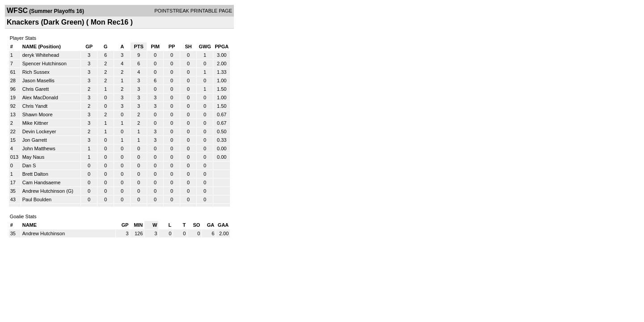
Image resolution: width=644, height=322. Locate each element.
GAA (223, 225)
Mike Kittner (35, 123)
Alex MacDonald (40, 97)
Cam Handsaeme (42, 182)
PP (172, 47)
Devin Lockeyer (39, 131)
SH (188, 47)
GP (89, 47)
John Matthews (39, 148)
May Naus (34, 157)
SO (196, 225)
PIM (155, 47)
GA (211, 225)
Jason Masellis (38, 80)
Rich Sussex (36, 72)
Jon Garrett (35, 140)
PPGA (222, 47)
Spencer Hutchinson (44, 64)
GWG (205, 47)
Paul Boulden (37, 199)
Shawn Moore (38, 114)
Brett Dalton (35, 174)
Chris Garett (36, 89)
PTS (138, 47)
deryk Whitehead (41, 55)
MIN (138, 225)
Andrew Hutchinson (44, 191)
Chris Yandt (35, 106)
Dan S (29, 165)
